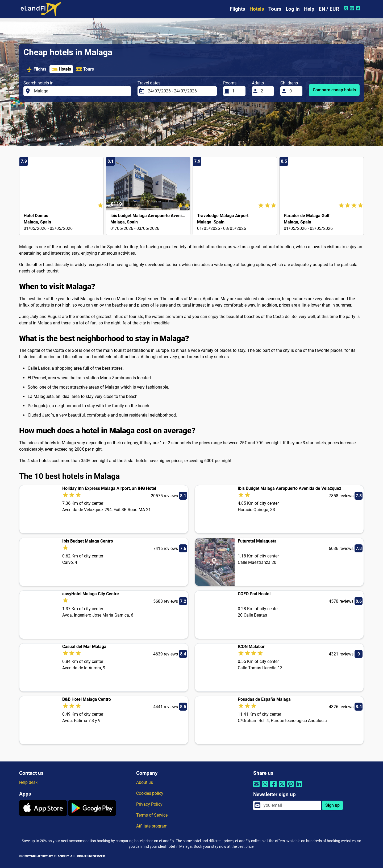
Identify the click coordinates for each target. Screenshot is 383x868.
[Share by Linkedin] (299, 787)
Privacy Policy (149, 804)
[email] (291, 805)
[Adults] (266, 91)
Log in (293, 9)
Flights (238, 9)
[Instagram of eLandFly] (353, 8)
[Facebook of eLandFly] (359, 8)
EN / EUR (329, 9)
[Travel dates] (181, 91)
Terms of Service (152, 815)
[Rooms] (237, 91)
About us (145, 782)
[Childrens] (294, 91)
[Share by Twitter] (282, 787)
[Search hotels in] (81, 91)
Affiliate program (152, 826)
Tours (275, 9)
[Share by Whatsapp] (265, 787)
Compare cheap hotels (334, 90)
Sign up (332, 805)
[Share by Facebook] (273, 787)
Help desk (28, 782)
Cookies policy (150, 793)
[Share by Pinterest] (290, 787)
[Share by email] (256, 787)
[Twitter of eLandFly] (346, 8)
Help (309, 9)
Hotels (257, 9)
